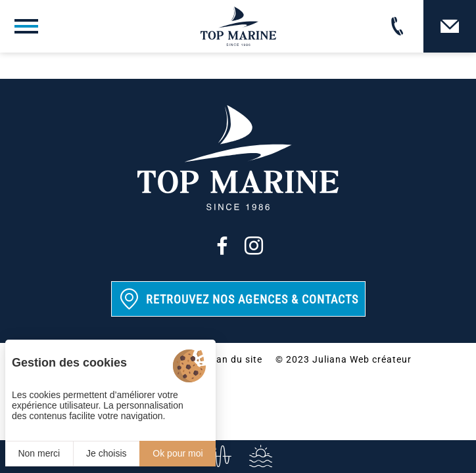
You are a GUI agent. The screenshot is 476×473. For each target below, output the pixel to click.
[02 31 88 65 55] (397, 26)
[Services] (259, 457)
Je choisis (106, 453)
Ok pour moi (178, 453)
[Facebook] (222, 246)
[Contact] (450, 26)
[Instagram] (254, 246)
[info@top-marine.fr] (217, 457)
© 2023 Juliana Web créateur (344, 359)
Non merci (39, 453)
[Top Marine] (238, 26)
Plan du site (235, 359)
